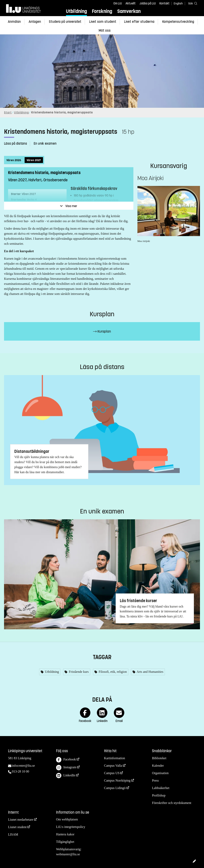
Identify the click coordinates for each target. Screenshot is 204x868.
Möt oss (105, 31)
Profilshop (159, 795)
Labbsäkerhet (161, 788)
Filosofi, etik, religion (112, 672)
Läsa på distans (16, 144)
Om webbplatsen (67, 819)
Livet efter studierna (139, 22)
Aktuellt (131, 3)
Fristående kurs (78, 672)
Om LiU (118, 3)
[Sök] (192, 3)
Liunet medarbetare (21, 820)
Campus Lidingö (115, 788)
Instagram (66, 768)
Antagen (35, 22)
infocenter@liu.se (23, 766)
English (178, 4)
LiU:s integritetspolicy (71, 827)
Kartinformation (115, 758)
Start (8, 113)
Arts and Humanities (150, 672)
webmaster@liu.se (68, 854)
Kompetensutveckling (178, 22)
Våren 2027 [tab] (34, 160)
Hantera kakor (65, 834)
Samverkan (129, 11)
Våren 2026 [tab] (14, 160)
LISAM (13, 834)
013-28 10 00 (20, 771)
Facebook (66, 760)
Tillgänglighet (65, 842)
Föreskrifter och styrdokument (172, 803)
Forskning (102, 11)
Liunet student (17, 827)
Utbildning (76, 11)
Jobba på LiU (148, 3)
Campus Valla (113, 766)
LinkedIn (66, 776)
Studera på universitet (65, 22)
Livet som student (103, 22)
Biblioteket (159, 758)
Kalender (158, 766)
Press (155, 780)
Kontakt (164, 3)
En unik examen (45, 144)
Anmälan (14, 22)
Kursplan (102, 331)
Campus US (112, 773)
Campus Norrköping (117, 780)
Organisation (160, 773)
